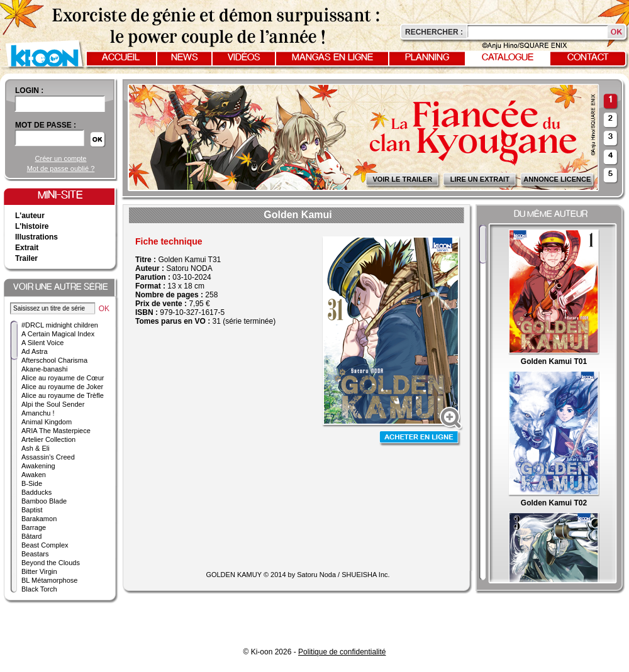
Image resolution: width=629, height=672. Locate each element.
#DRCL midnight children (60, 325)
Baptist (32, 510)
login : (29, 91)
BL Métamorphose (49, 580)
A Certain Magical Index (58, 334)
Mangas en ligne (332, 58)
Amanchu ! (38, 413)
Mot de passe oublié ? (61, 168)
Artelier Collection (48, 439)
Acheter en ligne (420, 438)
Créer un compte (61, 158)
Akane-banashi (44, 369)
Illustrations (36, 237)
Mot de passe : (46, 125)
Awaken (34, 475)
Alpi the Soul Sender (53, 404)
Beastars (35, 554)
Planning (427, 58)
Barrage (34, 527)
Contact (588, 58)
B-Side (32, 483)
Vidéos (244, 58)
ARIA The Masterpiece (56, 431)
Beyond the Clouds (51, 563)
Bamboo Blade (44, 501)
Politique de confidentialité (342, 652)
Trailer (26, 258)
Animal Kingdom (47, 422)
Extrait (27, 248)
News (185, 58)
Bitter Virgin (39, 571)
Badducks (36, 492)
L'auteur (30, 216)
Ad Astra (35, 351)
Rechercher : (434, 32)
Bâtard (31, 536)
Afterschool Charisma (54, 360)
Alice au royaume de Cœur (63, 378)
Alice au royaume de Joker (62, 387)
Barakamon (39, 519)
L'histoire (32, 226)
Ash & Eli (36, 448)
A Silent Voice (42, 343)
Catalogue (508, 58)
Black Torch (39, 589)
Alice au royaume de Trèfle (63, 395)
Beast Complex (45, 545)
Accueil (121, 58)
